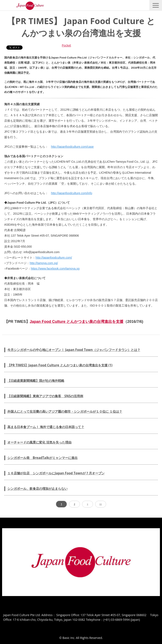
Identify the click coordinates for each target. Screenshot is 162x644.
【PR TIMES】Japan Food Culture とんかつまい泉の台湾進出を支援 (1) (60, 365)
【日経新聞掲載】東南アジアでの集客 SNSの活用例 (45, 396)
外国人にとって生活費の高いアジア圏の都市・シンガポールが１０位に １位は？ (65, 411)
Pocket (66, 45)
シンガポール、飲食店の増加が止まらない (37, 489)
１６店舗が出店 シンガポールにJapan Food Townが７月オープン (56, 473)
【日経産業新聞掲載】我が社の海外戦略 (36, 381)
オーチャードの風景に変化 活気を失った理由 (39, 442)
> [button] (88, 504)
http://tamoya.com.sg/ (44, 263)
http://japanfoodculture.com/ (54, 258)
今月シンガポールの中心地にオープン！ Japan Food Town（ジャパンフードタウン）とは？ (74, 350)
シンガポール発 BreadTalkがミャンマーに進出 (43, 458)
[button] (156, 5)
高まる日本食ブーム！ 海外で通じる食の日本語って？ (46, 427)
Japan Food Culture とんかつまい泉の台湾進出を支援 (77, 322)
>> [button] (101, 504)
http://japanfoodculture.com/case (72, 147)
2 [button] (74, 504)
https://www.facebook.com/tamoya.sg (55, 269)
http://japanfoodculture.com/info (72, 193)
